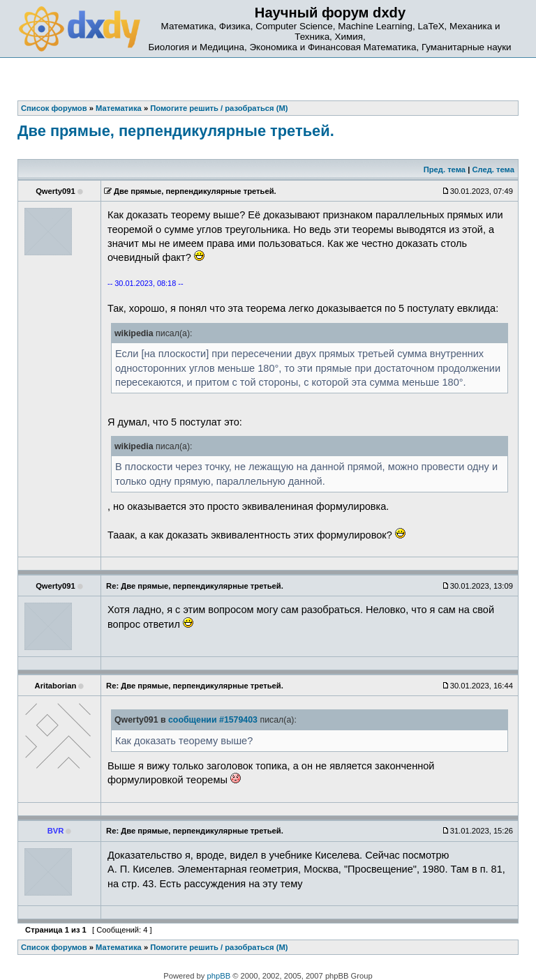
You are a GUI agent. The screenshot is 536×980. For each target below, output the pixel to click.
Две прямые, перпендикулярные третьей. (176, 131)
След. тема (493, 169)
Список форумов (54, 947)
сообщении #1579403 (213, 720)
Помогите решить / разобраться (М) (219, 947)
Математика (119, 947)
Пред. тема (445, 169)
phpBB (219, 976)
